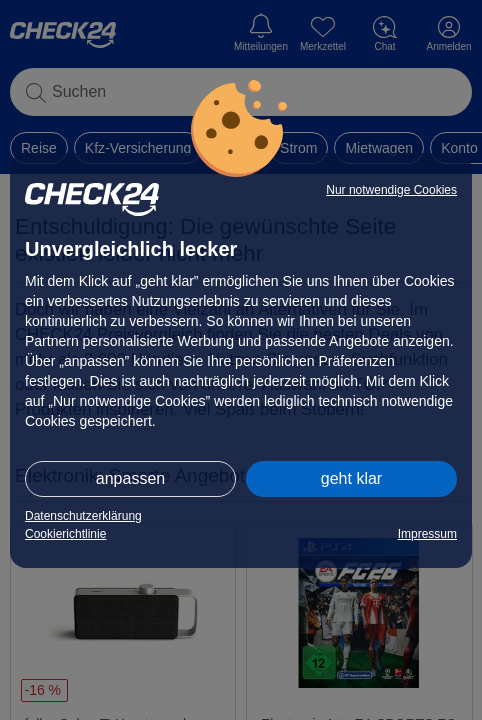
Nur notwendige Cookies (391, 190)
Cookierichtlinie (65, 534)
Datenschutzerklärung (83, 516)
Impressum (427, 534)
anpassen (130, 478)
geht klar (351, 478)
